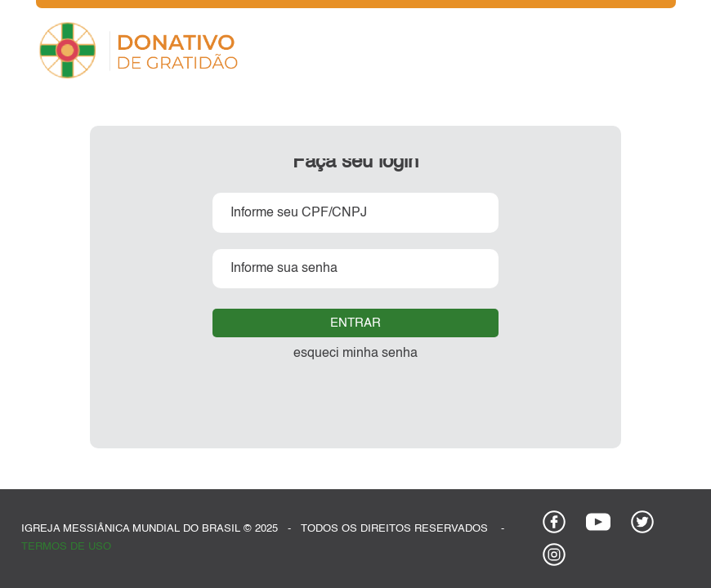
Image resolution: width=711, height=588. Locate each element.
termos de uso (66, 547)
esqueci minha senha (355, 354)
